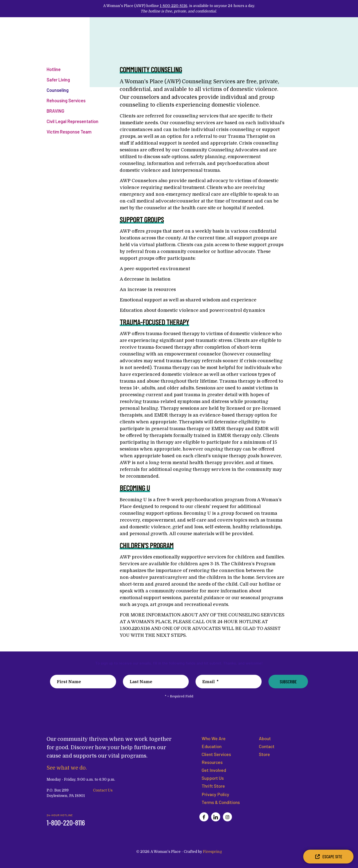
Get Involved (214, 770)
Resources (212, 762)
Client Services (216, 754)
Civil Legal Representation (73, 121)
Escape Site (328, 856)
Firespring (212, 852)
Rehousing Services (66, 100)
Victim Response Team (69, 132)
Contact (267, 746)
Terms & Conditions (221, 802)
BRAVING (55, 111)
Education (212, 746)
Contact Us (103, 790)
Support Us (213, 778)
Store (264, 754)
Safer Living (58, 80)
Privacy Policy (215, 794)
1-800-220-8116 (174, 6)
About (265, 738)
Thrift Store (213, 786)
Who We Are (214, 738)
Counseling (58, 90)
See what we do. (67, 768)
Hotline (54, 69)
